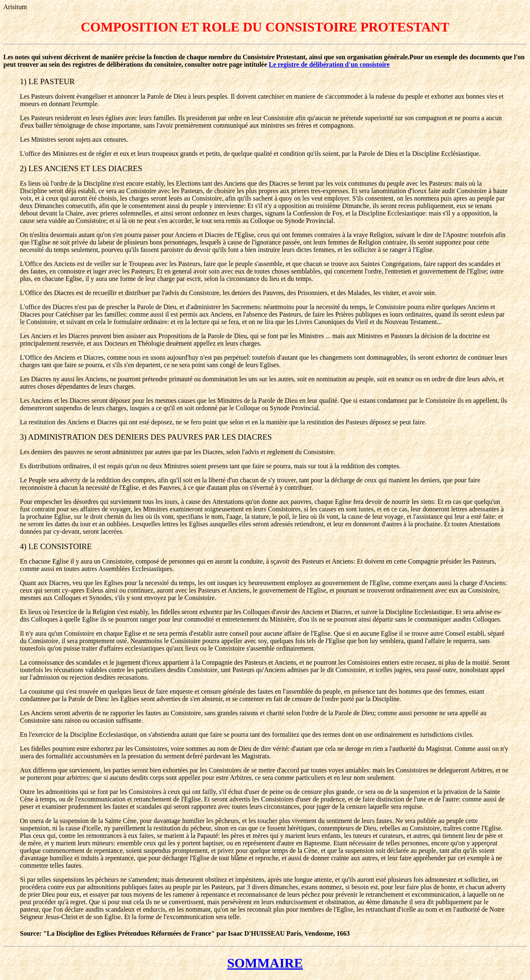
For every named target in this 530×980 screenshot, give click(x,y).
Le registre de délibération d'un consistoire (329, 64)
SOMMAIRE (265, 963)
